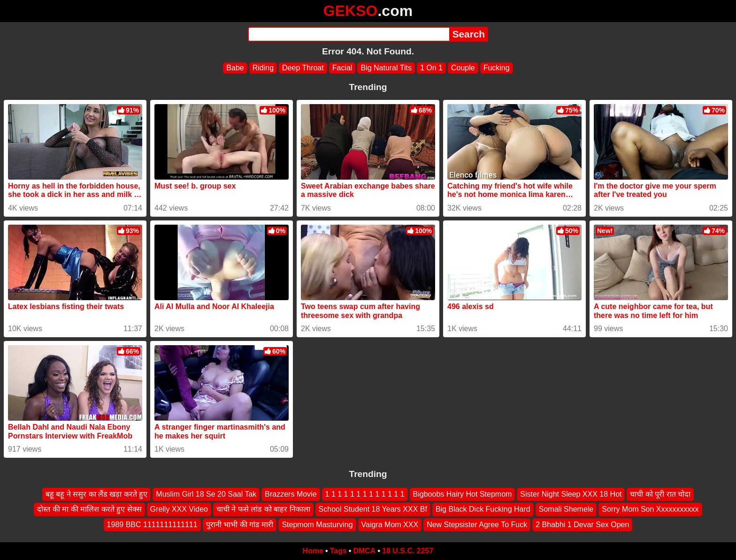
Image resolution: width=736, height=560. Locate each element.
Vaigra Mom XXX (390, 525)
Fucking (497, 68)
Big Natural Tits (386, 68)
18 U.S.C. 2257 (408, 551)
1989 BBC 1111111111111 (152, 525)
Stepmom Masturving (317, 525)
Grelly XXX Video (179, 510)
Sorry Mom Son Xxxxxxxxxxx (650, 510)
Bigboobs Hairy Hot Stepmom (463, 494)
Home (313, 551)
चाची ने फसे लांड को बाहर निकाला (263, 510)
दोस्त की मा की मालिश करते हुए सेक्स (89, 510)
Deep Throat (303, 68)
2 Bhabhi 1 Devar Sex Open (582, 525)
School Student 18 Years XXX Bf (373, 510)
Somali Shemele (566, 510)
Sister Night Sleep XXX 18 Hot (571, 494)
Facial (342, 68)
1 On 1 (431, 68)
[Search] (349, 34)
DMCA (364, 551)
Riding (263, 68)
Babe (235, 68)
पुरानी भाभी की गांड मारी (240, 525)
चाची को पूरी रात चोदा (660, 494)
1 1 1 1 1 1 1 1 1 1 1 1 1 (365, 494)
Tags (338, 551)
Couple (463, 68)
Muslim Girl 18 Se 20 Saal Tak (206, 494)
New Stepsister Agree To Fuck (477, 525)
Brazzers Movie (291, 494)
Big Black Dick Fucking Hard (483, 510)
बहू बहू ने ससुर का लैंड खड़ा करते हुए (97, 494)
